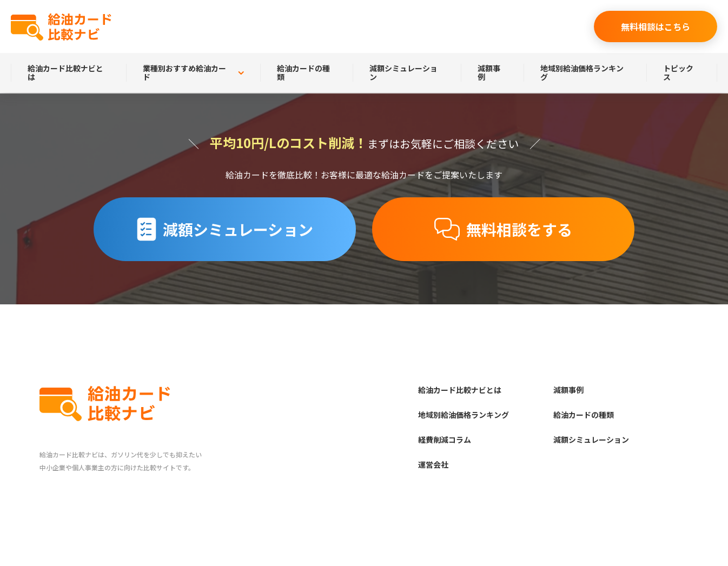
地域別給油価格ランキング (582, 72)
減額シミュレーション (403, 72)
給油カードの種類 (303, 72)
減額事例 (489, 72)
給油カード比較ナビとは (65, 72)
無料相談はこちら (656, 26)
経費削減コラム (445, 440)
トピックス (678, 72)
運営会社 (433, 464)
